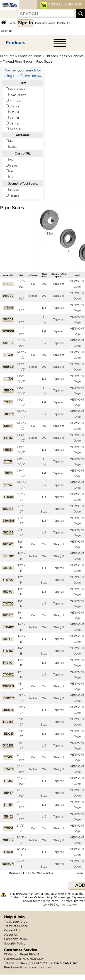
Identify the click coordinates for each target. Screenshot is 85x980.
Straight (59, 284)
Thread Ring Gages (18, 62)
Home (12, 23)
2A (44, 284)
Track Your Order (16, 922)
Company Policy (45, 23)
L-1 (44, 308)
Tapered (59, 308)
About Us (7, 31)
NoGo (33, 296)
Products (16, 43)
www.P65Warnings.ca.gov (60, 905)
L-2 (44, 343)
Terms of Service (16, 926)
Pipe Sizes (44, 62)
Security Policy (15, 944)
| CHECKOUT (72, 5)
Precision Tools (30, 56)
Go (33, 284)
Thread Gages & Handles (64, 56)
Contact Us (64, 23)
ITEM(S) (55, 5)
